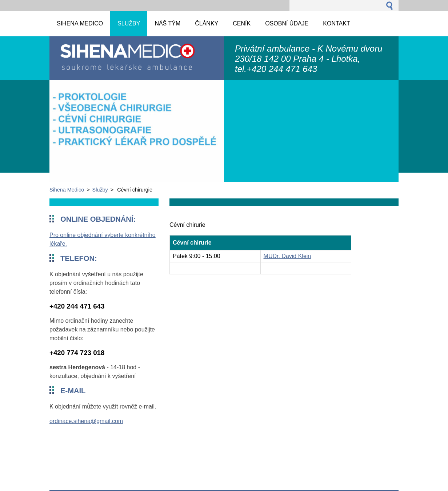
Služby (100, 190)
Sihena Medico (67, 190)
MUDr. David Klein (287, 256)
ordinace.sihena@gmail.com (86, 421)
